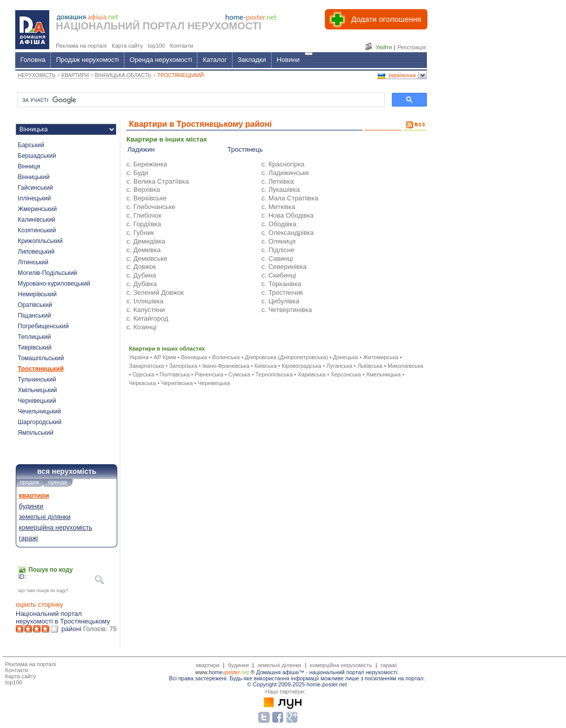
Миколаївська (405, 366)
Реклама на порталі (30, 664)
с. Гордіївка (144, 224)
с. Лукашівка (281, 189)
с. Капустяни (146, 310)
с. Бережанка (147, 164)
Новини (288, 60)
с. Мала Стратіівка (290, 198)
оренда (58, 482)
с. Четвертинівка (287, 310)
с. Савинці (277, 258)
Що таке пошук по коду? (43, 591)
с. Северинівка (284, 267)
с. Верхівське (146, 198)
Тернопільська (274, 374)
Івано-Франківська (226, 366)
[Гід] (309, 54)
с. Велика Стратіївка (158, 181)
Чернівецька (214, 383)
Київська (265, 366)
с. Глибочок (144, 215)
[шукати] (200, 100)
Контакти (17, 670)
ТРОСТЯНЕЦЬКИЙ (181, 75)
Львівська (370, 366)
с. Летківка (278, 181)
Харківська (311, 374)
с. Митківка (278, 207)
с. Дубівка (142, 284)
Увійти (384, 47)
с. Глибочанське (151, 207)
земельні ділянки (45, 517)
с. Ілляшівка (145, 301)
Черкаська (142, 383)
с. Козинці (141, 327)
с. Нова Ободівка (288, 215)
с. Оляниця (278, 241)
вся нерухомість (66, 471)
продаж (29, 482)
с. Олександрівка (288, 233)
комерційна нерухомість (56, 527)
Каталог (214, 60)
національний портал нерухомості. (354, 672)
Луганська (339, 366)
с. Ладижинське (285, 173)
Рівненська (209, 374)
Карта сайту (21, 676)
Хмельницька (383, 374)
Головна (33, 60)
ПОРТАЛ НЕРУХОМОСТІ (202, 26)
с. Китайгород (147, 318)
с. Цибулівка (280, 301)
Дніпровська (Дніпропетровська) (286, 357)
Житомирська (381, 357)
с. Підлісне (278, 250)
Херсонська (346, 374)
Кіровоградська (302, 366)
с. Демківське (147, 258)
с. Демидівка (146, 241)
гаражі (28, 538)
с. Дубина (141, 275)
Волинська (226, 357)
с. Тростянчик (282, 292)
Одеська (143, 374)
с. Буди (137, 173)
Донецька (345, 357)
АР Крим (165, 357)
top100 (14, 682)
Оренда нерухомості (161, 60)
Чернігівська (177, 383)
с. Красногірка (283, 164)
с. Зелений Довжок (155, 292)
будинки (31, 506)
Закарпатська (146, 366)
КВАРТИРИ (75, 75)
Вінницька (194, 357)
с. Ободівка (279, 224)
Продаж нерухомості (87, 60)
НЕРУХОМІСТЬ (37, 75)
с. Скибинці (279, 275)
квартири (34, 495)
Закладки (252, 60)
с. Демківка (143, 250)
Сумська (239, 374)
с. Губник (140, 233)
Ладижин (141, 149)
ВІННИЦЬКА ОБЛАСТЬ (123, 75)
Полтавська (174, 374)
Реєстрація (412, 47)
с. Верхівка (143, 189)
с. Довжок (141, 267)
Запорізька (183, 366)
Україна (139, 357)
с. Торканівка (281, 284)
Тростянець (245, 149)
